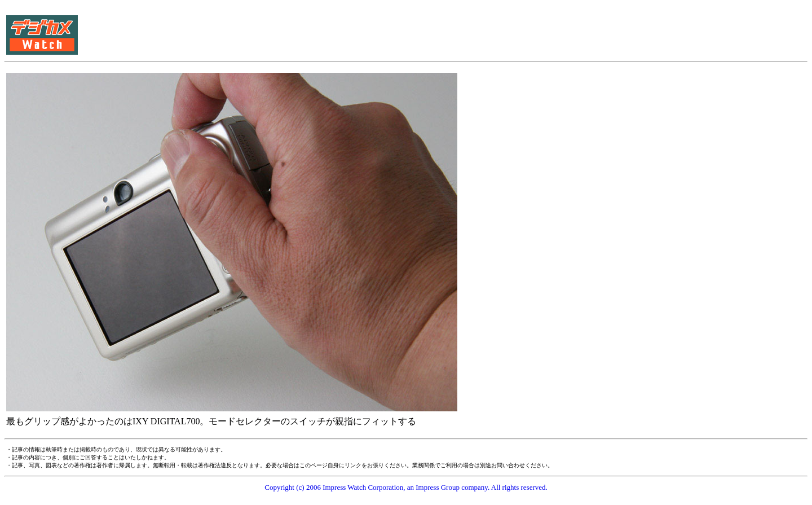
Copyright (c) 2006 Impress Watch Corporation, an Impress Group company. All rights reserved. (406, 487)
